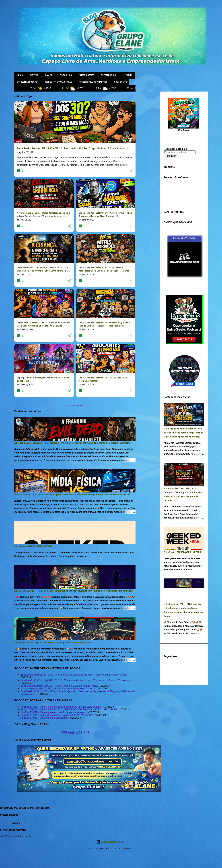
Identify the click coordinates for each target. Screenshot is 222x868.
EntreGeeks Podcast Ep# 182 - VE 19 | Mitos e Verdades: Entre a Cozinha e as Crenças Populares (75, 680)
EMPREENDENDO (108, 75)
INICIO (20, 75)
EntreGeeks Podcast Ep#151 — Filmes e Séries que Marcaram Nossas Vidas (53, 643)
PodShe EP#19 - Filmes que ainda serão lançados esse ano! (54, 712)
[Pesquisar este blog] (180, 152)
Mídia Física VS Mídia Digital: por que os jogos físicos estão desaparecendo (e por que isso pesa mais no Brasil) (72, 495)
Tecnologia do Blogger (111, 842)
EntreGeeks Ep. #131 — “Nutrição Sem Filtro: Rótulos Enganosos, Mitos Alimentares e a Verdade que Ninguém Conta (74, 591)
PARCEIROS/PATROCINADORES (93, 82)
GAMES (48, 75)
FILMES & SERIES (86, 75)
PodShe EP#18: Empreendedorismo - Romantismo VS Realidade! (57, 715)
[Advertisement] (148, 138)
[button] (131, 171)
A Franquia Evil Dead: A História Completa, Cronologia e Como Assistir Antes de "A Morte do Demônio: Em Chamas (73, 443)
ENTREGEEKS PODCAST (28, 82)
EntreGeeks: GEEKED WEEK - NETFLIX (33, 546)
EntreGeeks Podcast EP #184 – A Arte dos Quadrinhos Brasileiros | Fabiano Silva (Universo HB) (73, 675)
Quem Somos (120, 82)
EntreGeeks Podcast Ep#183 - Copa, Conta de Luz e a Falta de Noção (59, 686)
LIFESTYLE (128, 75)
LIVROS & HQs (65, 75)
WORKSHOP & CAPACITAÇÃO (59, 82)
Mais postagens (75, 406)
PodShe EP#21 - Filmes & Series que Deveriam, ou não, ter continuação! (61, 707)
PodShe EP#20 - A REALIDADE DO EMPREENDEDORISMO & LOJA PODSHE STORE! (69, 710)
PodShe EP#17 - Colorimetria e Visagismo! (44, 718)
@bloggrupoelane (75, 732)
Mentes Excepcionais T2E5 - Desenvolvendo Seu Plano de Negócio (58, 689)
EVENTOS (34, 75)
